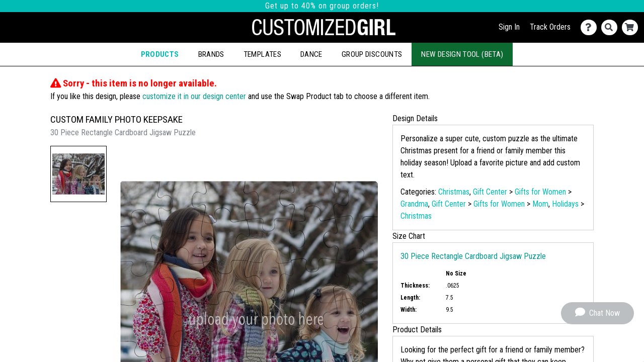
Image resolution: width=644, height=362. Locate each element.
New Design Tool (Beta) (462, 54)
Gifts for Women (540, 192)
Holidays (565, 204)
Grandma (414, 204)
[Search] (612, 27)
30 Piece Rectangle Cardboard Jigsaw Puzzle (473, 256)
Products (160, 54)
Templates (262, 54)
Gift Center (490, 192)
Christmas (454, 192)
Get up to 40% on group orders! (322, 6)
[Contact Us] (591, 27)
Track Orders (550, 27)
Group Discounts (372, 54)
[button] (78, 174)
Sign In (509, 27)
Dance (311, 54)
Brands (211, 54)
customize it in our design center (194, 96)
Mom (540, 204)
